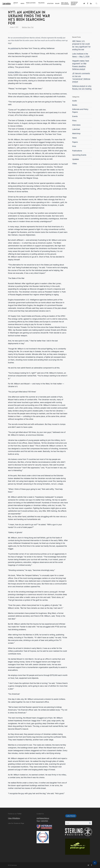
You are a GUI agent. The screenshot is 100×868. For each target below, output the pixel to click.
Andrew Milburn (14, 72)
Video (75, 164)
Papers (75, 142)
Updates (76, 159)
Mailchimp (25, 27)
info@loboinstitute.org (43, 818)
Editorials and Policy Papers (80, 111)
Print (32, 27)
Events (75, 116)
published (14, 48)
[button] (71, 816)
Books (75, 105)
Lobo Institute (7, 3)
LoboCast (76, 129)
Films (74, 121)
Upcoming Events (79, 155)
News (29, 27)
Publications (77, 151)
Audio (75, 101)
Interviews (76, 125)
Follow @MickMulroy (14, 818)
